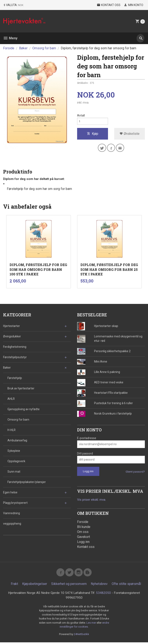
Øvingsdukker (12, 337)
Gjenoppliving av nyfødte (24, 409)
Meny (10, 38)
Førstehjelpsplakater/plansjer (27, 482)
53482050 (104, 594)
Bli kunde (84, 527)
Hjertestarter (12, 326)
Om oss (83, 532)
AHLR (11, 399)
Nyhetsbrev (99, 585)
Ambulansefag (17, 441)
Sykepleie (14, 451)
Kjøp (93, 135)
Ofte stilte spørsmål (126, 585)
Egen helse (10, 493)
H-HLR (12, 430)
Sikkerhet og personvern (69, 585)
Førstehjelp (15, 378)
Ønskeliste (130, 135)
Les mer (92, 624)
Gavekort (84, 537)
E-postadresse (87, 438)
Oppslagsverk (16, 461)
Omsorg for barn (18, 420)
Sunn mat (14, 472)
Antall (81, 116)
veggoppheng (12, 524)
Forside (9, 48)
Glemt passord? (135, 472)
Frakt (14, 585)
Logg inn (83, 542)
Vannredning (12, 513)
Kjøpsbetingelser (35, 585)
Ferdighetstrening (15, 347)
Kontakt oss (86, 547)
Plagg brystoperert (15, 503)
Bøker (7, 368)
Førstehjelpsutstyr (15, 357)
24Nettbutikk (81, 636)
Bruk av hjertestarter (21, 389)
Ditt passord (85, 454)
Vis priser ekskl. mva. (93, 500)
